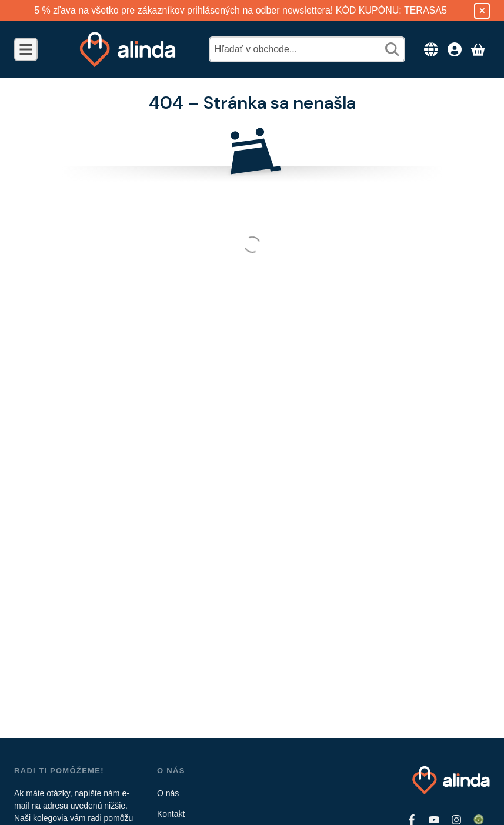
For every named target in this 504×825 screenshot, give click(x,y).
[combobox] (307, 49)
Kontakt (171, 814)
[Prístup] (455, 49)
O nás (168, 793)
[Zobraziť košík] (478, 49)
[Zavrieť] (482, 11)
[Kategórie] (26, 49)
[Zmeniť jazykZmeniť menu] (431, 49)
